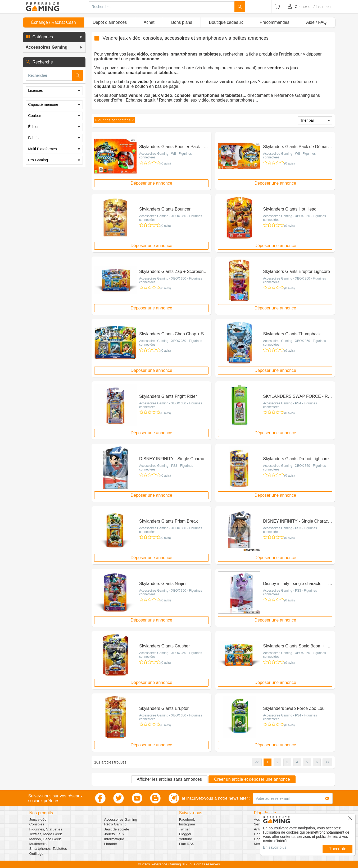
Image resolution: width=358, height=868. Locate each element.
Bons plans (182, 22)
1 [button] (268, 762)
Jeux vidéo (38, 819)
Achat (149, 22)
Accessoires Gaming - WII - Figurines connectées (166, 156)
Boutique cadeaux (226, 22)
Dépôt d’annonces (110, 22)
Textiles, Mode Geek (46, 834)
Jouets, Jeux (114, 834)
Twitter (184, 829)
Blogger (185, 834)
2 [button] (277, 762)
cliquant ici (105, 86)
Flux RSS (187, 844)
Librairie (111, 844)
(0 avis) (166, 163)
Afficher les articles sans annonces (169, 779)
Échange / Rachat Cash (54, 22)
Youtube (186, 839)
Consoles (37, 824)
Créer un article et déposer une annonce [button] (252, 779)
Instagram (187, 824)
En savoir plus (275, 847)
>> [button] (328, 762)
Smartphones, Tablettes (48, 849)
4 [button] (297, 762)
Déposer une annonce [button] (151, 183)
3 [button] (287, 762)
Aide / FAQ (316, 22)
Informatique (114, 839)
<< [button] (257, 762)
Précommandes (274, 22)
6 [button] (317, 762)
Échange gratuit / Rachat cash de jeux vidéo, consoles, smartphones (190, 100)
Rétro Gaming (115, 824)
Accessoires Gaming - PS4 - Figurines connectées (290, 405)
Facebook (187, 819)
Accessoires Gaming (121, 819)
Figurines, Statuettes (46, 829)
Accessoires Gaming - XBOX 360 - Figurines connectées (171, 218)
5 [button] (307, 762)
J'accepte (337, 849)
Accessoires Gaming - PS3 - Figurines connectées (166, 468)
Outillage (37, 854)
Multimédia (38, 844)
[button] (54, 37)
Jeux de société (117, 829)
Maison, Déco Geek (45, 839)
